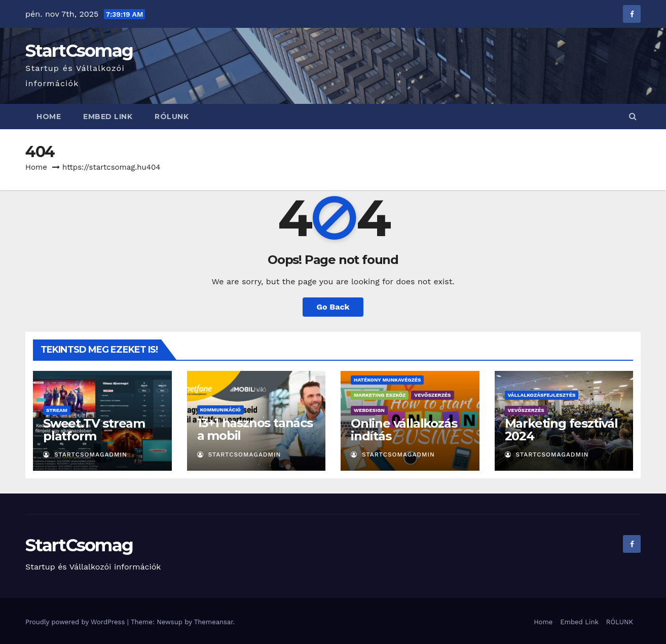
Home (49, 117)
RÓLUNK (172, 117)
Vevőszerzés (432, 395)
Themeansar (214, 622)
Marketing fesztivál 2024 (561, 430)
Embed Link (108, 117)
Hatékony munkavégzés (387, 380)
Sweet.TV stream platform (94, 430)
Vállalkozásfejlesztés (542, 395)
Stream (57, 410)
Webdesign (369, 410)
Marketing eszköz (380, 395)
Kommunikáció (220, 410)
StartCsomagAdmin (85, 454)
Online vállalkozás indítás (404, 430)
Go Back (333, 307)
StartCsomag (79, 51)
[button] (633, 116)
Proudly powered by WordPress (76, 622)
